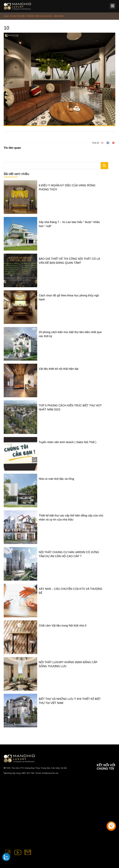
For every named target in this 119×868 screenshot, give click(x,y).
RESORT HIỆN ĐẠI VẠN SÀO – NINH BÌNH (45, 16)
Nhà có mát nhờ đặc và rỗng (56, 479)
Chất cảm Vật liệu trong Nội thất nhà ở (63, 626)
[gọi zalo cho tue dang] (6, 857)
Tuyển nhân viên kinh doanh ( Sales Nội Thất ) (67, 442)
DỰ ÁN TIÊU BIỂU (18, 16)
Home (6, 16)
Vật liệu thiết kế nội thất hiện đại (59, 369)
